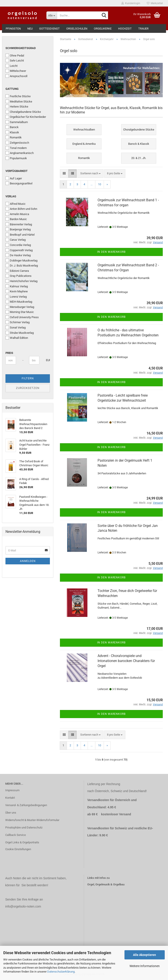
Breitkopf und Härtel (20, 235)
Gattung (12, 89)
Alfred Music (16, 204)
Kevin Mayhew (17, 291)
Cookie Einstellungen (18, 849)
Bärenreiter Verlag (19, 224)
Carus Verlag (16, 240)
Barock (12, 127)
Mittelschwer (16, 71)
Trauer (143, 29)
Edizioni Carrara (17, 271)
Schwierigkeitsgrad (21, 48)
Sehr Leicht (15, 60)
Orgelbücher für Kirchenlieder (26, 117)
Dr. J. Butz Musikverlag (22, 265)
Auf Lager (14, 178)
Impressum (12, 790)
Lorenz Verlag (16, 297)
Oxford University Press (22, 317)
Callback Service (16, 835)
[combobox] (90, 174)
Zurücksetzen (28, 388)
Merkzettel (155, 3)
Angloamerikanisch (20, 153)
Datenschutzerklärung (61, 972)
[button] (64, 174)
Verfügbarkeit (17, 171)
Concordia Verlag (18, 245)
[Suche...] (52, 15)
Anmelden (28, 561)
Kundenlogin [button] (131, 3)
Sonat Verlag (16, 327)
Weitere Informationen (145, 966)
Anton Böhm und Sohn (21, 209)
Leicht (11, 66)
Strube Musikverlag (20, 333)
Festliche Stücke (18, 96)
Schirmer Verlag (17, 322)
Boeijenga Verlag (18, 229)
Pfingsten (13, 29)
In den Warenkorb (111, 252)
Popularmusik (16, 158)
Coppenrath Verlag (19, 250)
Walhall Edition (17, 338)
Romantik (14, 137)
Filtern (28, 378)
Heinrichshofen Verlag (21, 281)
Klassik (12, 132)
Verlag (11, 196)
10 (100, 184)
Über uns (11, 813)
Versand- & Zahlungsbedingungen (26, 805)
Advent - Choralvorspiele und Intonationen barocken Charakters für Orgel (126, 661)
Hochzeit (125, 29)
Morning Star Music (20, 312)
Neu (30, 29)
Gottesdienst (49, 29)
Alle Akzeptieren (144, 955)
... (92, 184)
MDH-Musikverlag (19, 302)
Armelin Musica (17, 214)
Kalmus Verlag (17, 286)
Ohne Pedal (15, 55)
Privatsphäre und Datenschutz (24, 827)
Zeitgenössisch (17, 143)
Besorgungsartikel (19, 183)
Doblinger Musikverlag (21, 260)
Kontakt (10, 798)
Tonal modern (16, 148)
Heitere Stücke (17, 106)
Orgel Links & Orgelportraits (22, 842)
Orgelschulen (77, 29)
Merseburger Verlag (20, 307)
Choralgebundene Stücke (23, 112)
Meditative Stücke (19, 101)
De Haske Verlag (18, 255)
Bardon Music (16, 219)
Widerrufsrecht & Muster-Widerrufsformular (32, 820)
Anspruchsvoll (16, 76)
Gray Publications (18, 276)
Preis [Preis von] (9, 353)
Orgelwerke (103, 29)
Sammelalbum (17, 122)
